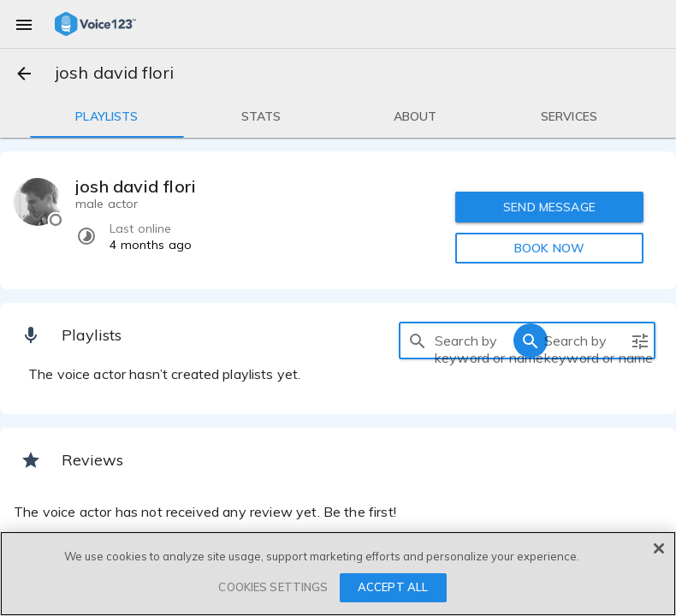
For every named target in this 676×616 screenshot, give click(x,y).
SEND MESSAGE (549, 207)
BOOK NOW (549, 248)
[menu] (24, 24)
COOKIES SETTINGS (273, 587)
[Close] (659, 548)
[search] (418, 341)
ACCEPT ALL (393, 587)
